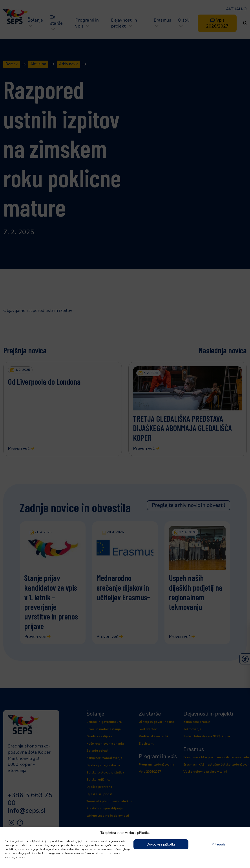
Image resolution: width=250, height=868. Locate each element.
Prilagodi (218, 844)
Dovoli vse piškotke (161, 844)
